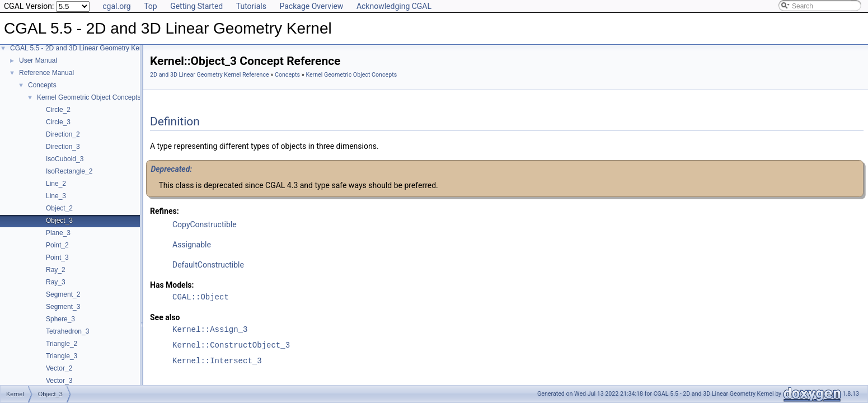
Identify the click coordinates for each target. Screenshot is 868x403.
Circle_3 (58, 122)
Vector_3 (59, 381)
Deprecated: (171, 169)
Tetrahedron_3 (67, 331)
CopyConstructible (205, 224)
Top (151, 6)
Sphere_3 (60, 319)
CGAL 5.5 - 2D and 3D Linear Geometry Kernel (80, 48)
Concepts (42, 85)
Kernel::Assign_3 (210, 329)
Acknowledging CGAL (394, 6)
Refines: (165, 211)
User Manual (38, 60)
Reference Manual (46, 73)
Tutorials (251, 6)
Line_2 (56, 184)
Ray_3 (56, 282)
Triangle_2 (62, 344)
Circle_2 (58, 110)
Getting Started (196, 6)
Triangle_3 (62, 356)
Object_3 (59, 221)
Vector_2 (59, 368)
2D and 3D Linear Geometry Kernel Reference (210, 75)
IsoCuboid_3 (65, 159)
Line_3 (56, 196)
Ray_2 (56, 270)
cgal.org (116, 6)
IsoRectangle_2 (69, 171)
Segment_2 (63, 294)
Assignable (192, 245)
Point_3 (57, 257)
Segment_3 (63, 307)
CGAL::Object (201, 297)
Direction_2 (63, 134)
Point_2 (57, 245)
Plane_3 (58, 233)
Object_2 (59, 208)
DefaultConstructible (208, 265)
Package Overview (311, 6)
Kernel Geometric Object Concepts (89, 97)
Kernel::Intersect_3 (217, 361)
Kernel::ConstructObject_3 (231, 345)
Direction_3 (63, 147)
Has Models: (172, 285)
